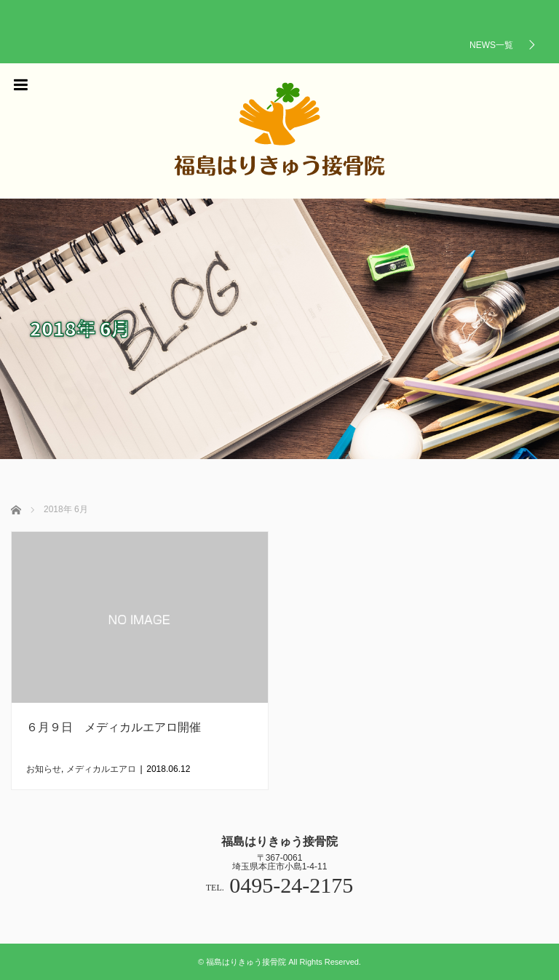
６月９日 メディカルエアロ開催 (114, 727)
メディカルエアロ (101, 769)
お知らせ (44, 769)
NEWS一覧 (491, 45)
